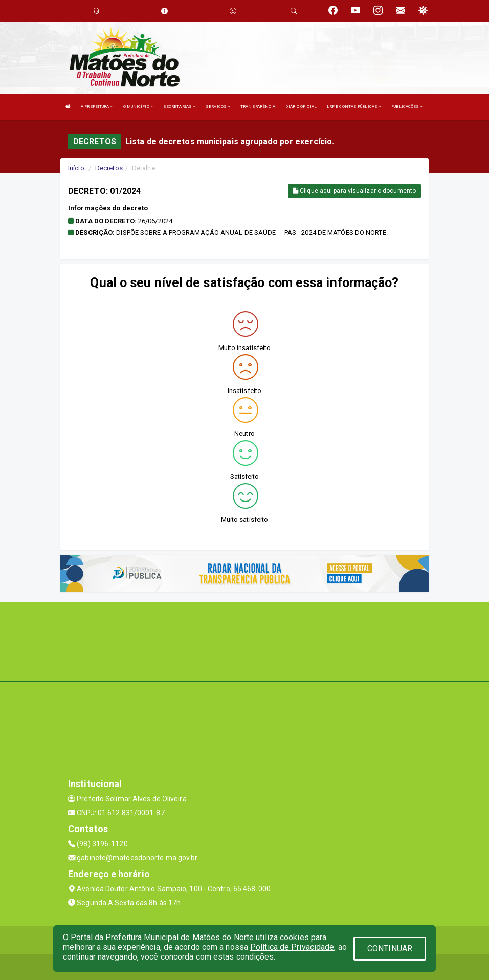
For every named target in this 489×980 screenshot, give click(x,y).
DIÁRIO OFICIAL (301, 107)
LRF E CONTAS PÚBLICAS (354, 107)
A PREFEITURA (97, 107)
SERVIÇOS (218, 107)
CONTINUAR (390, 949)
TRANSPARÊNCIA (258, 107)
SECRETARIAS (179, 107)
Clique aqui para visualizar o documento (354, 191)
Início (76, 168)
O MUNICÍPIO (138, 107)
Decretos (109, 168)
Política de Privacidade (292, 947)
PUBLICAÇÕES (407, 107)
